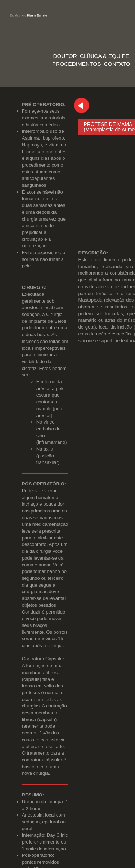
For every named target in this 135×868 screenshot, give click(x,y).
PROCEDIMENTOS (77, 64)
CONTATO (117, 64)
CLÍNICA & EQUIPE (105, 56)
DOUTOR (65, 56)
